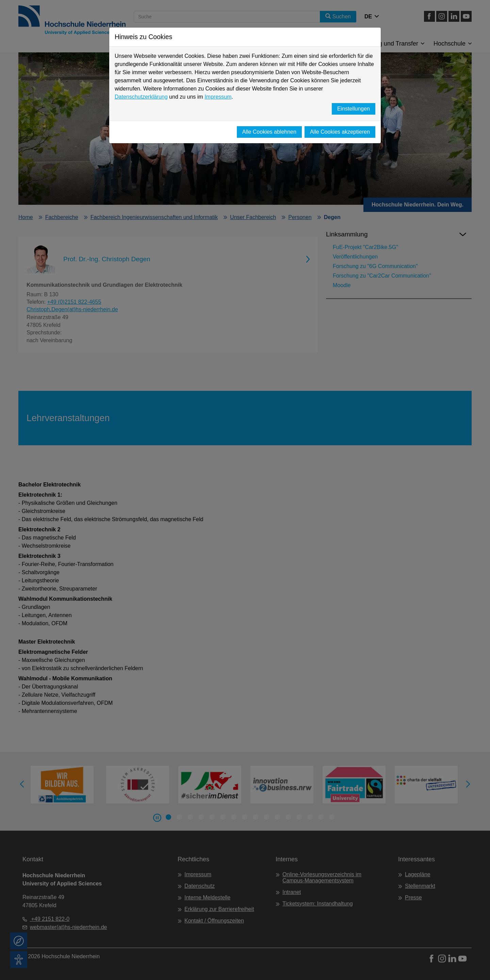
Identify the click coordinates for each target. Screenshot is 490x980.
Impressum (218, 97)
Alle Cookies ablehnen (269, 132)
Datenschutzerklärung (141, 97)
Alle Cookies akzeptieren (340, 132)
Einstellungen (354, 109)
